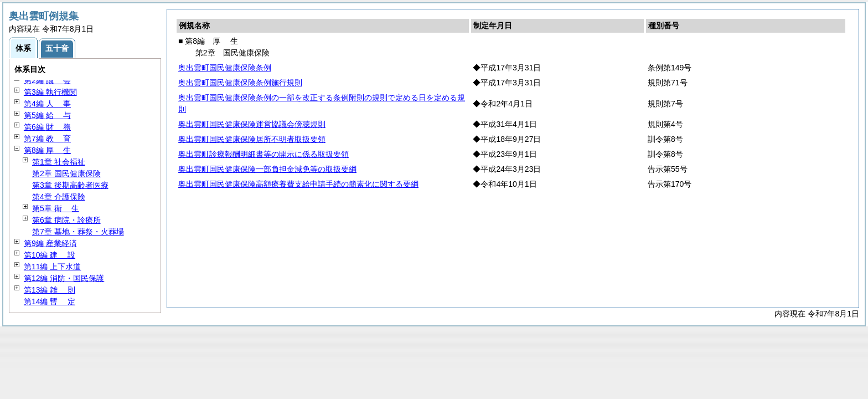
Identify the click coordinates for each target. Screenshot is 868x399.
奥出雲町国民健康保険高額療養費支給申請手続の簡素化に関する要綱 (298, 184)
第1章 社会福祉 (59, 162)
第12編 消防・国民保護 (64, 278)
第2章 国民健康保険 (66, 173)
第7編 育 (47, 139)
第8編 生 (47, 150)
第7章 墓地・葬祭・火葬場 (78, 232)
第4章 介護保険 (59, 197)
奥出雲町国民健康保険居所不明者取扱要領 (252, 139)
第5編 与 (47, 115)
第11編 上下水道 (52, 267)
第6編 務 (47, 127)
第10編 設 (50, 255)
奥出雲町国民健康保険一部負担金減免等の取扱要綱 (267, 169)
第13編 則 (50, 290)
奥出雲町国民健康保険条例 (225, 68)
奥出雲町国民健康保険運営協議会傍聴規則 (252, 124)
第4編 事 (47, 104)
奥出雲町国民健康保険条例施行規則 (240, 83)
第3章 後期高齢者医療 (70, 185)
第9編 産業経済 (50, 243)
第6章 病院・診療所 (66, 220)
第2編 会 (47, 80)
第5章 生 (56, 208)
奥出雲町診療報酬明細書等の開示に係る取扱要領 (263, 154)
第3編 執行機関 (50, 92)
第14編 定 (50, 301)
